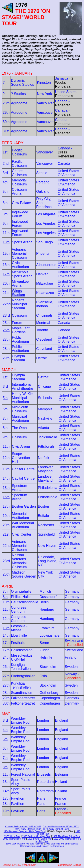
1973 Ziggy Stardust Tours (56, 829)
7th (5, 418)
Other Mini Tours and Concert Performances (42, 846)
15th (6, 253)
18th (6, 804)
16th (6, 497)
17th (6, 274)
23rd (6, 315)
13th (6, 242)
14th (6, 478)
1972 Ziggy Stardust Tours (28, 829)
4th (5, 730)
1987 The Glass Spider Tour (66, 836)
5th (5, 398)
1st (5, 377)
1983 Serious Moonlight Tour (36, 836)
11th (6, 774)
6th (5, 748)
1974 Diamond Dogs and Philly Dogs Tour (24, 831)
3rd (5, 386)
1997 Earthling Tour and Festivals (62, 844)
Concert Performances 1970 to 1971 (61, 827)
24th (6, 657)
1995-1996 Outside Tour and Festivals (25, 844)
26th (6, 330)
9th (5, 223)
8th (5, 597)
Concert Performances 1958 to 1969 (23, 827)
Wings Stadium (19, 293)
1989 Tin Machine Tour (14, 839)
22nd (7, 546)
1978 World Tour (12, 836)
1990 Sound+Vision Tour (39, 839)
